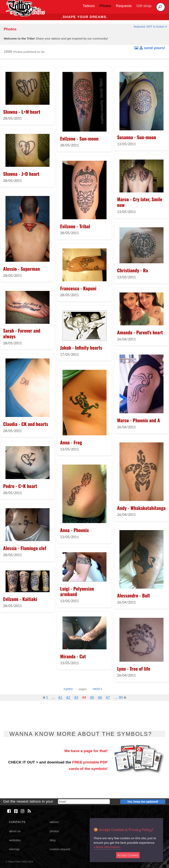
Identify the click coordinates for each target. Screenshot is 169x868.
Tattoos (89, 6)
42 (68, 697)
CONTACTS (17, 822)
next (97, 689)
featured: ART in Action (150, 27)
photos (54, 831)
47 (108, 697)
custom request (60, 849)
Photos (105, 6)
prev (68, 689)
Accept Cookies (128, 855)
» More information (107, 847)
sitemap (14, 849)
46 (100, 697)
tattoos (54, 822)
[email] (84, 802)
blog (53, 840)
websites (15, 840)
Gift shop (144, 6)
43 (76, 697)
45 (92, 697)
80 (122, 697)
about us (15, 831)
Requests (124, 6)
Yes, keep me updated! (143, 802)
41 (60, 697)
